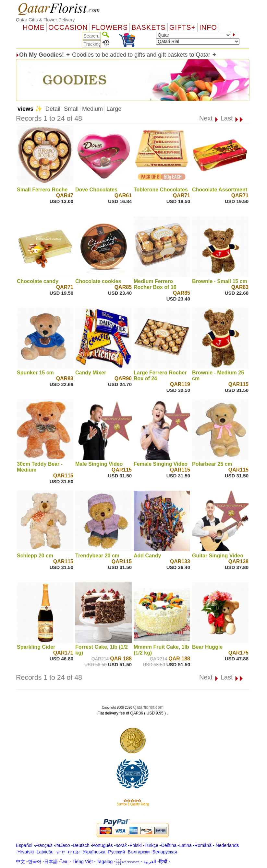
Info (208, 28)
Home (34, 28)
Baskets (148, 28)
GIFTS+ (182, 28)
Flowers (110, 28)
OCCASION (68, 28)
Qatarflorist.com (148, 707)
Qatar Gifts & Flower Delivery (45, 20)
